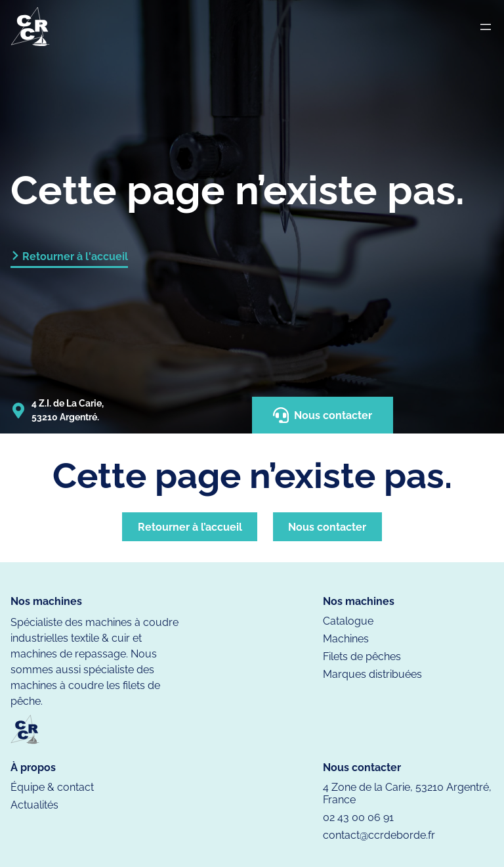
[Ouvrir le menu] (486, 27)
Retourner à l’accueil (190, 527)
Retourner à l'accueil (75, 256)
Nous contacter (323, 415)
